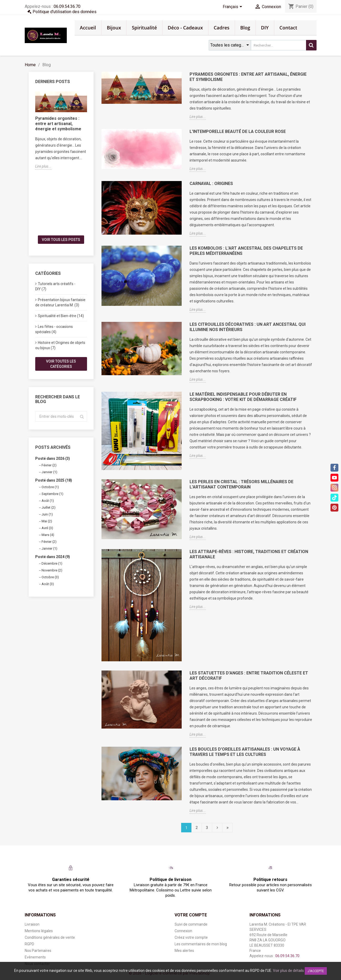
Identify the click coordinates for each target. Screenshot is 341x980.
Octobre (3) (50, 577)
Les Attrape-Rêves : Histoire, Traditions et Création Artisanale (249, 554)
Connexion (183, 931)
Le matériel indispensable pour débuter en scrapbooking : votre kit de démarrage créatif (243, 397)
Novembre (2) (52, 570)
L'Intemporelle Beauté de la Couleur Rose (238, 131)
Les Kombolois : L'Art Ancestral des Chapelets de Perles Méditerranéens (246, 251)
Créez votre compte (191, 937)
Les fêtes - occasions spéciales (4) (54, 329)
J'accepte (316, 971)
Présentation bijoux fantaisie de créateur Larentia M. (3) (60, 302)
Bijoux (114, 28)
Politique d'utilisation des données (65, 12)
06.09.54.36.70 (67, 6)
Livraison (32, 924)
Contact (288, 28)
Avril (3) (47, 528)
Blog (245, 28)
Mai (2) (47, 521)
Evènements (35, 957)
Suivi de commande (191, 924)
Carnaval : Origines (211, 184)
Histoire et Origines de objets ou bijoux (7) (60, 345)
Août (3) (48, 584)
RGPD (29, 944)
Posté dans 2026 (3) (53, 458)
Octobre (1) (50, 487)
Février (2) (49, 465)
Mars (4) (48, 535)
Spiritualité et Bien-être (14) (61, 316)
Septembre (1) (52, 494)
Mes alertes (184, 951)
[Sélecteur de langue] (233, 7)
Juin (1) (47, 514)
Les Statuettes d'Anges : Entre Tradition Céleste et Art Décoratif (249, 676)
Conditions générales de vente (50, 937)
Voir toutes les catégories (61, 364)
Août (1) (48, 501)
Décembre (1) (52, 563)
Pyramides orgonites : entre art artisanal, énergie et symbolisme (58, 124)
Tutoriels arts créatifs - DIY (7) (55, 286)
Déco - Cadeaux (185, 28)
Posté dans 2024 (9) (53, 557)
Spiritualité (144, 28)
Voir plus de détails (288, 971)
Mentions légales (39, 931)
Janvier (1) (49, 472)
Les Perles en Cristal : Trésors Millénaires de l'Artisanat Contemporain (241, 484)
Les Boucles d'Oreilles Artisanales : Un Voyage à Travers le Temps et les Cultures (245, 752)
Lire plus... (43, 166)
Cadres (222, 28)
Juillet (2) (49, 507)
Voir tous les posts (61, 240)
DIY (265, 28)
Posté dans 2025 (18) (54, 480)
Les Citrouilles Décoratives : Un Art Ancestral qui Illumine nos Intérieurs (248, 327)
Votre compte (191, 915)
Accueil (88, 28)
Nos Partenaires (38, 951)
